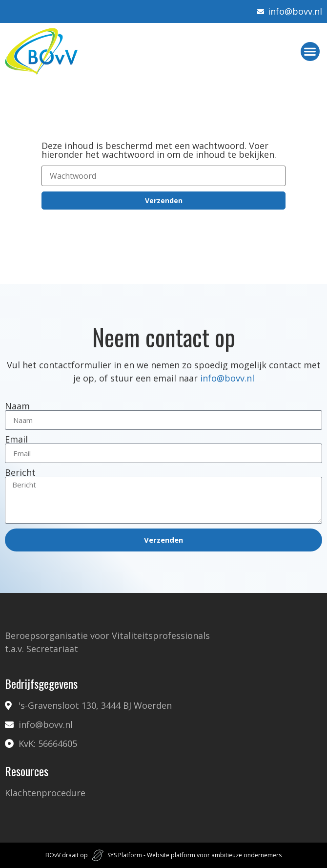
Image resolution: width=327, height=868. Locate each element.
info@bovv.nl (227, 378)
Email (16, 439)
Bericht (20, 472)
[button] (310, 52)
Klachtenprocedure (45, 793)
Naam (17, 406)
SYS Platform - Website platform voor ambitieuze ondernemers (194, 855)
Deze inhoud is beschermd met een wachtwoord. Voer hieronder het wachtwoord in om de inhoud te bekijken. (159, 150)
